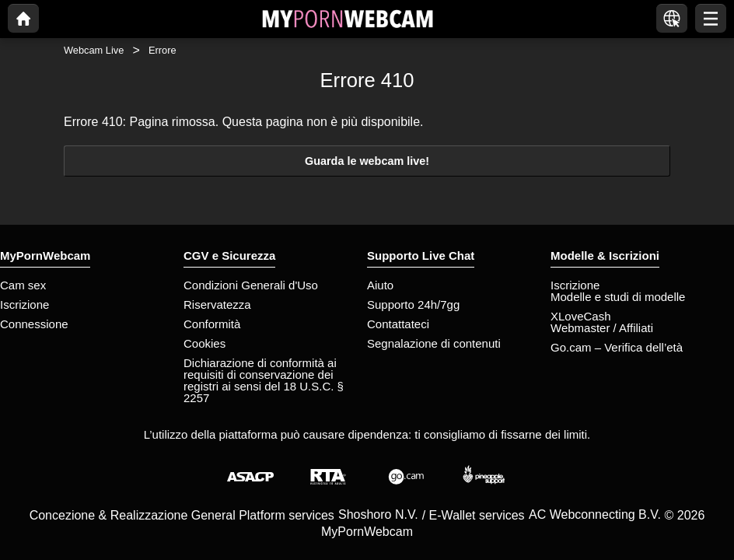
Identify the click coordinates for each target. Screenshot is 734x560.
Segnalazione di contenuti (434, 343)
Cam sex (23, 285)
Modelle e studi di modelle (618, 297)
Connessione (34, 324)
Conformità (212, 324)
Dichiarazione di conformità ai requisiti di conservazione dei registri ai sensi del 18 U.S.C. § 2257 (264, 380)
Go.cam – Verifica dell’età (617, 347)
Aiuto (380, 285)
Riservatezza (217, 304)
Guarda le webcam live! (367, 161)
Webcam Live (94, 50)
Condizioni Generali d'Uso (251, 285)
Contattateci (398, 324)
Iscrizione (24, 304)
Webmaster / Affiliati (602, 328)
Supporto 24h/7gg (413, 304)
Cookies (204, 343)
